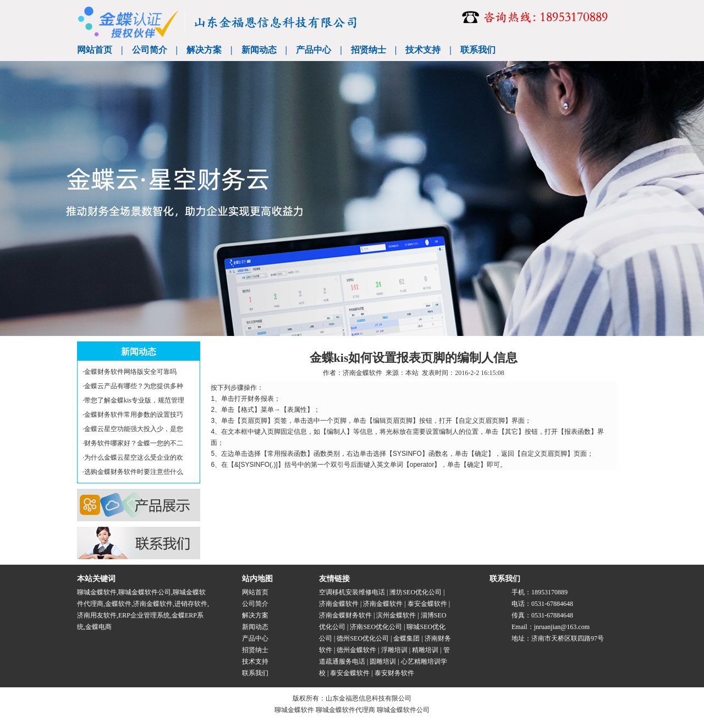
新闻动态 (259, 50)
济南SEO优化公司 (376, 627)
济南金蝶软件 (362, 373)
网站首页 (95, 50)
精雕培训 (425, 650)
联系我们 (478, 50)
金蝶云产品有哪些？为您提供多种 (134, 386)
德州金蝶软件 (356, 650)
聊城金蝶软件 (97, 592)
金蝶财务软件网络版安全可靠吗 (130, 372)
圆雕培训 (383, 661)
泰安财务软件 (394, 673)
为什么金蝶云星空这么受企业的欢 (134, 457)
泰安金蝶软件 (427, 604)
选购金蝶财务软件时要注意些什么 (134, 472)
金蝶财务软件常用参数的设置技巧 (134, 415)
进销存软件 (191, 604)
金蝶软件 (118, 604)
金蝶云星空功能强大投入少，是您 (134, 429)
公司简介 (150, 50)
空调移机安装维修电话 (352, 592)
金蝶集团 (406, 638)
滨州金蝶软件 (396, 615)
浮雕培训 (394, 650)
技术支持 (423, 50)
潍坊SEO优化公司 (416, 592)
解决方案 (204, 50)
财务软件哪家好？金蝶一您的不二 (134, 443)
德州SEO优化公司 (363, 638)
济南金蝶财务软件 (345, 615)
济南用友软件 (97, 615)
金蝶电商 (98, 627)
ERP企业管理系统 (144, 615)
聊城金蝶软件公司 (145, 592)
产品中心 (313, 50)
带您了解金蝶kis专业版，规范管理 (134, 400)
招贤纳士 (369, 50)
